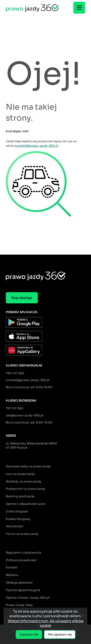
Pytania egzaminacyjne (23, 590)
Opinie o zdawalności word (26, 504)
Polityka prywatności (21, 560)
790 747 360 (15, 373)
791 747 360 (15, 408)
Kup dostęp (22, 298)
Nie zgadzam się (60, 634)
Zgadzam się (29, 634)
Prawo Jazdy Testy (19, 605)
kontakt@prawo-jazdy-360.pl (36, 146)
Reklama (12, 575)
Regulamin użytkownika (23, 553)
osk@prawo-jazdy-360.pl (25, 415)
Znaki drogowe (17, 511)
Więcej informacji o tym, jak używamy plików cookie (46, 623)
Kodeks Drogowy (18, 519)
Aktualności (15, 526)
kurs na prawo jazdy (20, 474)
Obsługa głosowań (19, 582)
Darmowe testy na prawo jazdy (28, 466)
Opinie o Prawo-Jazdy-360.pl (28, 598)
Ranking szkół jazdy (20, 496)
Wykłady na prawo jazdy (24, 481)
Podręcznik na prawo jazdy (25, 489)
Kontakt (12, 567)
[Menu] (79, 8)
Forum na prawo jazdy (22, 534)
